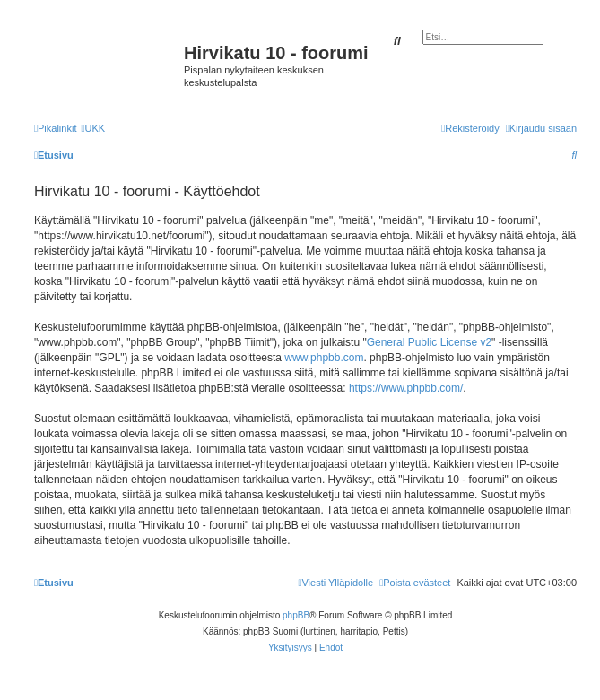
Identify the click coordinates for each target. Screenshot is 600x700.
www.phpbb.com (324, 358)
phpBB (296, 615)
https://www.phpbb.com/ (406, 388)
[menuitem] (93, 128)
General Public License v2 (429, 342)
